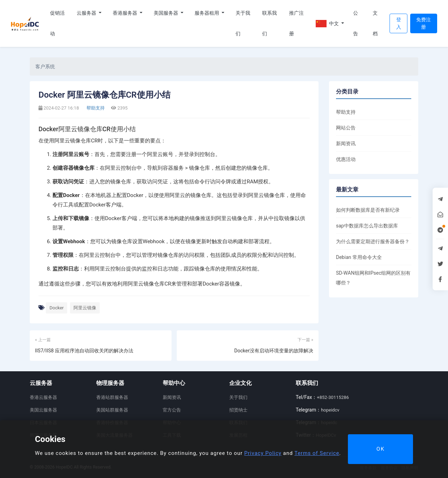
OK (380, 449)
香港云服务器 (43, 397)
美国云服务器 (43, 410)
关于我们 (243, 23)
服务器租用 (207, 13)
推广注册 (296, 23)
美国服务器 (166, 13)
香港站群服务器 (112, 397)
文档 (375, 23)
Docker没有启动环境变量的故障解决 (274, 351)
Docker (57, 308)
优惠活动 (346, 159)
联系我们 (269, 23)
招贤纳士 (238, 410)
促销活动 (57, 23)
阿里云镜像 (85, 308)
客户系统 (45, 66)
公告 (356, 23)
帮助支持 (95, 108)
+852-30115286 (333, 397)
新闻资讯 (346, 143)
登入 (399, 23)
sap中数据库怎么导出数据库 (367, 226)
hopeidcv (330, 410)
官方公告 (172, 410)
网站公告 (346, 128)
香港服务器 (125, 13)
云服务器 (87, 13)
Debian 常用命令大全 (359, 257)
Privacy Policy (263, 453)
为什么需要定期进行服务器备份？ (373, 241)
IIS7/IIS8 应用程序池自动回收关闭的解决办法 (84, 351)
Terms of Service (317, 453)
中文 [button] (328, 24)
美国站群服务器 (112, 410)
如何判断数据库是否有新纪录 (368, 210)
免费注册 (423, 23)
